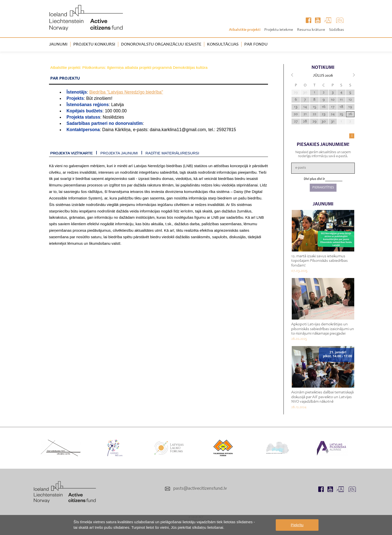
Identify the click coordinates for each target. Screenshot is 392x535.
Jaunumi (58, 45)
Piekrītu (297, 525)
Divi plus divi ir (314, 179)
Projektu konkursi (94, 45)
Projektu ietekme (279, 30)
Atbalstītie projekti (245, 30)
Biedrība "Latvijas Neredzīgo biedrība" (126, 92)
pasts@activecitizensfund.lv (200, 489)
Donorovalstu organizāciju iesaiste (161, 45)
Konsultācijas (223, 45)
